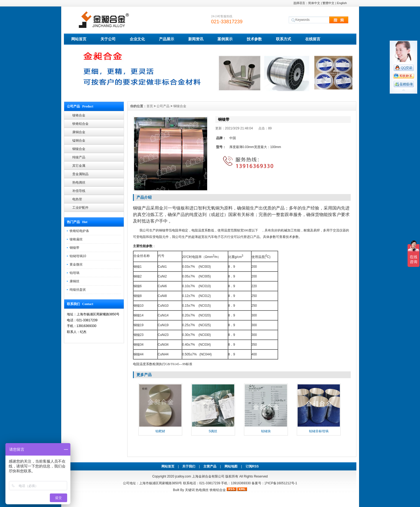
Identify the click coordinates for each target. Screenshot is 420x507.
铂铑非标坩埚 (319, 431)
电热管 (77, 199)
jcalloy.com (183, 476)
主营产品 (210, 466)
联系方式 (284, 39)
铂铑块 (266, 431)
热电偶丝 (79, 182)
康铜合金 (79, 132)
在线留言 (313, 39)
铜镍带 (74, 248)
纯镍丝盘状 (78, 290)
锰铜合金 (79, 140)
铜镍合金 (79, 149)
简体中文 (314, 3)
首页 (150, 106)
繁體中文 (328, 3)
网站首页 (79, 39)
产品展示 (167, 39)
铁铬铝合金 (80, 124)
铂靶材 (160, 431)
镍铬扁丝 (76, 239)
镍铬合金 (79, 115)
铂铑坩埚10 (78, 256)
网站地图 (231, 466)
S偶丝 (213, 431)
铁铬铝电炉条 (79, 231)
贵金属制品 (80, 174)
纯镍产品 (79, 157)
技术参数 (254, 39)
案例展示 (225, 39)
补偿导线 (79, 191)
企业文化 (137, 39)
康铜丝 (74, 281)
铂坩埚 (74, 273)
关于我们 (189, 466)
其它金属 (79, 166)
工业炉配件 (80, 208)
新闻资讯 (196, 39)
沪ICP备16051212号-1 (281, 483)
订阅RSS (252, 466)
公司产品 (163, 106)
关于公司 (108, 39)
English (342, 3)
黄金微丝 (76, 264)
